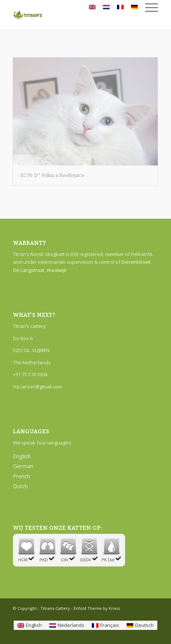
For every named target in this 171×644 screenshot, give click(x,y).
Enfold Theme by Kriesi (97, 608)
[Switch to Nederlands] (67, 625)
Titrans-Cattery (55, 608)
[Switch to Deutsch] (140, 625)
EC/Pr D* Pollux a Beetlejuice (52, 175)
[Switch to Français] (105, 625)
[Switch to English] (30, 625)
